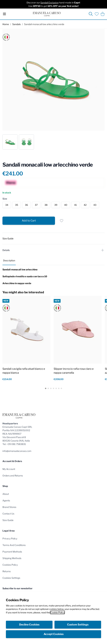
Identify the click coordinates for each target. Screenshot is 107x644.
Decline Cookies (29, 625)
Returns (7, 571)
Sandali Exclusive (49, 3)
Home (6, 24)
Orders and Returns (13, 476)
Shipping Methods (12, 558)
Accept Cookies (54, 634)
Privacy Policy (10, 538)
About (6, 494)
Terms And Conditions (14, 545)
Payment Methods (12, 552)
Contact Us (8, 514)
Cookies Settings (11, 578)
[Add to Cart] (29, 221)
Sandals (16, 24)
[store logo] (47, 14)
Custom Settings (78, 625)
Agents (6, 500)
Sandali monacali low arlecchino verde (44, 24)
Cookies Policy (10, 565)
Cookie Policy (57, 612)
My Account (9, 469)
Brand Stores (9, 507)
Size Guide (8, 520)
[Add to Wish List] (62, 221)
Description (9, 260)
